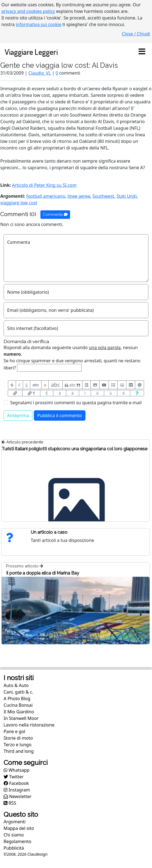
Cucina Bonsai (18, 705)
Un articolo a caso (49, 532)
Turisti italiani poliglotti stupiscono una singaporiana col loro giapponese (74, 449)
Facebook (16, 783)
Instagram (17, 790)
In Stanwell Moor (21, 718)
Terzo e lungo (17, 745)
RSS (10, 803)
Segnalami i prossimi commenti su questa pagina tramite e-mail (76, 403)
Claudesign (38, 854)
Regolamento (17, 841)
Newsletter (18, 796)
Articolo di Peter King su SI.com (44, 185)
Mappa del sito (19, 828)
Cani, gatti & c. (18, 692)
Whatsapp (16, 770)
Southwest (103, 196)
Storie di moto (18, 738)
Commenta (55, 214)
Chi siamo (14, 835)
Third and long (19, 751)
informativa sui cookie (38, 24)
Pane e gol (14, 731)
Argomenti (15, 822)
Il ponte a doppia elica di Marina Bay (43, 573)
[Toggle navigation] (142, 52)
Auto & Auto (16, 685)
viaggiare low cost (19, 203)
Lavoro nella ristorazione (29, 725)
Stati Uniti (127, 196)
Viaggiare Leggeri (31, 52)
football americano (46, 196)
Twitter (14, 777)
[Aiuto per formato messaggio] (137, 393)
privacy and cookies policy (28, 11)
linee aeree (79, 196)
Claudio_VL (40, 73)
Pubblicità (14, 848)
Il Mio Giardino (19, 712)
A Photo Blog (17, 699)
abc (36, 385)
